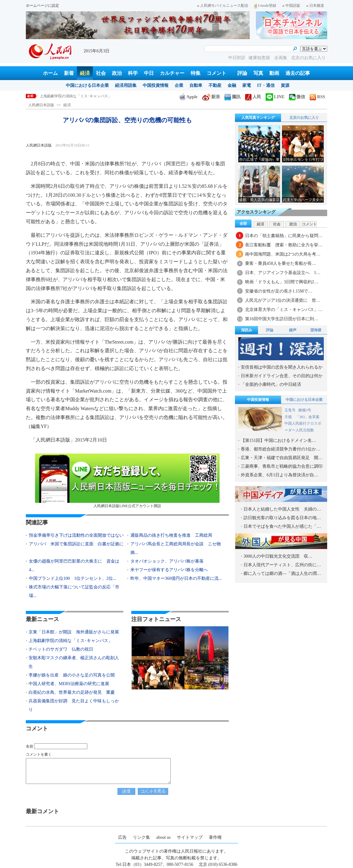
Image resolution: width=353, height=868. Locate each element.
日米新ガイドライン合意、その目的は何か (282, 376)
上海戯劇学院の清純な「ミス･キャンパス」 (76, 96)
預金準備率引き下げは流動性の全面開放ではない (76, 535)
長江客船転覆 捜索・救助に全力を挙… (284, 245)
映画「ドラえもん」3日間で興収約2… (282, 282)
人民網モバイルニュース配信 (223, 6)
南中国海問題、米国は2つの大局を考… (283, 254)
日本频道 (315, 6)
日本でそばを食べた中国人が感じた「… (282, 526)
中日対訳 (237, 58)
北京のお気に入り (308, 58)
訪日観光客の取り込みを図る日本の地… (282, 518)
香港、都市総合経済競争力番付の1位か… (281, 449)
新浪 (211, 97)
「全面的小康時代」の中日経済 (271, 384)
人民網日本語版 (41, 105)
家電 (247, 85)
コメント (216, 73)
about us (163, 837)
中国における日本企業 (87, 85)
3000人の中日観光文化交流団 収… (278, 556)
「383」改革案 (307, 417)
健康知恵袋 (260, 58)
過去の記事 (298, 73)
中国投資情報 (156, 85)
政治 (117, 73)
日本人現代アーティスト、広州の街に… (282, 565)
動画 (274, 73)
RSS (317, 97)
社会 (101, 73)
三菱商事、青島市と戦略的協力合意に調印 (282, 466)
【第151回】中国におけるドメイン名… (278, 440)
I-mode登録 (265, 6)
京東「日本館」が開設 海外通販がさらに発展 (74, 632)
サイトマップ (190, 837)
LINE (275, 97)
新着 (69, 73)
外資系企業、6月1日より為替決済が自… (280, 475)
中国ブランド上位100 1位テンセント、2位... (73, 578)
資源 (285, 85)
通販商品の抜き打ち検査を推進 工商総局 (171, 535)
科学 (133, 73)
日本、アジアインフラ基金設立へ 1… (283, 273)
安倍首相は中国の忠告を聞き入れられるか (282, 367)
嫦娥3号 (305, 410)
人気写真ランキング (258, 118)
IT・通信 (266, 85)
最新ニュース (42, 619)
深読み (247, 330)
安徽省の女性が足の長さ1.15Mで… (279, 291)
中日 (149, 73)
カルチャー (172, 73)
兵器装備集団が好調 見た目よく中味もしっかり (74, 705)
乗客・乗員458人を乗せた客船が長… (281, 263)
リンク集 (141, 837)
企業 (179, 85)
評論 (242, 73)
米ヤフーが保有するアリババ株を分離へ (169, 570)
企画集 (281, 58)
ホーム (50, 73)
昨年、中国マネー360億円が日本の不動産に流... (176, 578)
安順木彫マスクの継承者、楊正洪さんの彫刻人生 (74, 662)
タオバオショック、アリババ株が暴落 (167, 561)
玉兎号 (290, 410)
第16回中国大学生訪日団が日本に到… (282, 319)
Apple (188, 97)
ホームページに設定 (42, 6)
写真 (258, 73)
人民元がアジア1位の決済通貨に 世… (283, 300)
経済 (85, 73)
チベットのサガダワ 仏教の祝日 (61, 649)
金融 (232, 85)
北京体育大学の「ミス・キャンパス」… (284, 310)
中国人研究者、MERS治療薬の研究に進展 (69, 684)
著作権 (215, 837)
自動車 (196, 85)
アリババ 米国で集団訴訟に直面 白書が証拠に (76, 544)
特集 (196, 73)
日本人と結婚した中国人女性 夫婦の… (282, 509)
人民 (253, 97)
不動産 (215, 85)
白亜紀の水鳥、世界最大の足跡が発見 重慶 (72, 692)
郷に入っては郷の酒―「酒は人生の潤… (282, 573)
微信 (297, 97)
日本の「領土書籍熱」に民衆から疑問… (284, 236)
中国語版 (291, 6)
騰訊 (232, 97)
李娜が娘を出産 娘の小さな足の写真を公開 (72, 675)
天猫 (289, 417)
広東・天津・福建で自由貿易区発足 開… (282, 458)
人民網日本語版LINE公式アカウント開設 (127, 481)
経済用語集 (126, 85)
